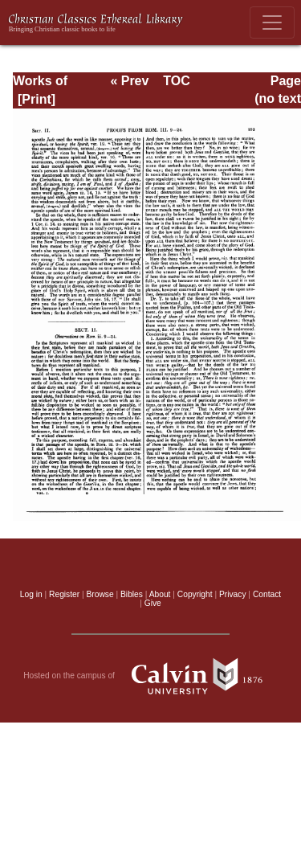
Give (153, 603)
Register (64, 594)
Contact (267, 594)
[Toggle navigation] (272, 23)
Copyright (195, 594)
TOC (176, 81)
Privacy (233, 594)
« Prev (129, 81)
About (160, 594)
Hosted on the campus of (150, 676)
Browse (100, 594)
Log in (31, 594)
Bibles (132, 594)
